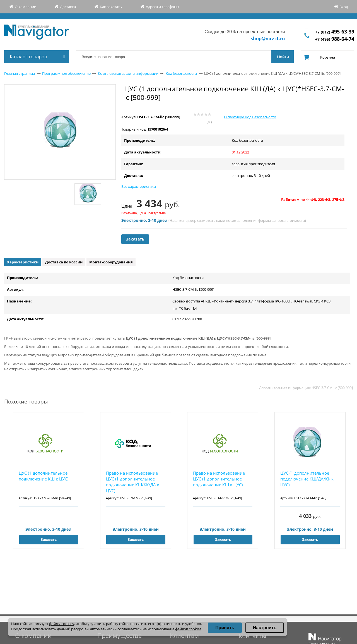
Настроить (265, 628)
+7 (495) (335, 39)
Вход (344, 7)
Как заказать (111, 7)
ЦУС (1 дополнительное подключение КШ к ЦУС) (44, 476)
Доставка (68, 7)
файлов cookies (188, 629)
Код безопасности (181, 73)
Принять (225, 628)
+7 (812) (335, 32)
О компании (26, 7)
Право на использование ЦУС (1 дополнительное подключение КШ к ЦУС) (219, 479)
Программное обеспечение (66, 73)
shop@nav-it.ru (268, 39)
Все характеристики (139, 186)
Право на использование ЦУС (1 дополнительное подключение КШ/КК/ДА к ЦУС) (133, 482)
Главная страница (20, 73)
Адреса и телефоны (162, 7)
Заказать (135, 239)
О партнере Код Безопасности (250, 117)
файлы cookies (61, 624)
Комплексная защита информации (128, 73)
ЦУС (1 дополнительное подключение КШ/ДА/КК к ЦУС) (307, 479)
